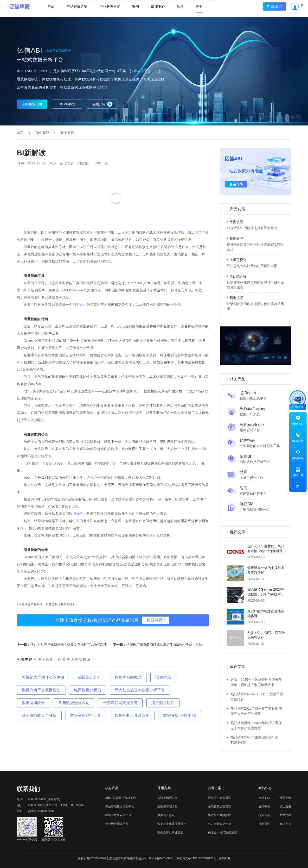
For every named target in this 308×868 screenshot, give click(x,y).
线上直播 (285, 806)
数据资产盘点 (166, 815)
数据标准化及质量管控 (172, 824)
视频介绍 (102, 104)
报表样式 (163, 677)
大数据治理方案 (167, 798)
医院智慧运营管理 (219, 806)
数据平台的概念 (128, 677)
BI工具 (193, 233)
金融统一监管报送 (219, 798)
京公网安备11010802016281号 (196, 858)
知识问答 (285, 824)
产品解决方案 (76, 18)
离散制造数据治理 (219, 815)
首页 (20, 133)
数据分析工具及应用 (132, 715)
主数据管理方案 (167, 806)
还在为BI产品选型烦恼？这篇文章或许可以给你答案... (70, 645)
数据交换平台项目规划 (41, 690)
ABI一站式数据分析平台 (120, 798)
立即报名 (154, 5)
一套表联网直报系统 (120, 703)
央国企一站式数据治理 (222, 832)
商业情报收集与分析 (39, 715)
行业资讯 (264, 815)
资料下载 (264, 798)
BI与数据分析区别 (74, 703)
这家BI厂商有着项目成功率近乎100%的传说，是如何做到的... (172, 645)
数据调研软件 (33, 703)
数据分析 (76, 514)
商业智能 (42, 133)
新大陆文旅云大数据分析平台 (140, 690)
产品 (50, 18)
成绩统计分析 (90, 677)
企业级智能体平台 (117, 824)
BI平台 (78, 305)
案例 (136, 18)
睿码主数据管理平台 (118, 815)
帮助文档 (285, 815)
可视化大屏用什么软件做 (43, 677)
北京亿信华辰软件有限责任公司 (127, 858)
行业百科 (264, 824)
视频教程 (264, 806)
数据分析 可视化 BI (180, 715)
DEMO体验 (67, 104)
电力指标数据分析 (219, 824)
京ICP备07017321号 (162, 858)
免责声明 (224, 858)
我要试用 (155, 620)
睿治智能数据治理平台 (120, 806)
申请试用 (276, 18)
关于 (201, 18)
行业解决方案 (109, 18)
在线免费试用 (32, 104)
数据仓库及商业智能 (170, 832)
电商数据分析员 (88, 690)
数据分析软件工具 (86, 715)
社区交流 (285, 798)
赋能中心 (158, 18)
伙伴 (181, 18)
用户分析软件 (163, 703)
